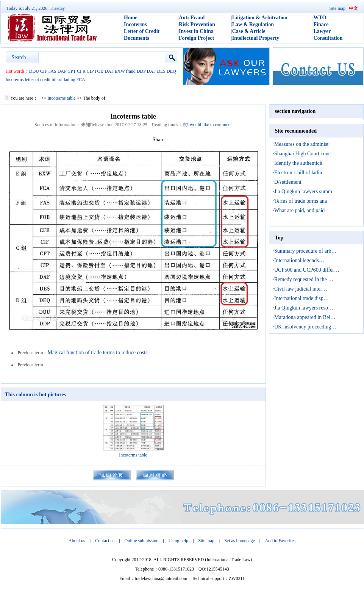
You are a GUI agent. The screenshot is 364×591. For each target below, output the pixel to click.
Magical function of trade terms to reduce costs (98, 353)
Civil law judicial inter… (301, 289)
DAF (151, 71)
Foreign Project (196, 38)
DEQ (171, 71)
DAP (62, 71)
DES (161, 71)
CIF (44, 71)
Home (131, 18)
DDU (34, 71)
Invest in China (196, 31)
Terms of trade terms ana (301, 201)
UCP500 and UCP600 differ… (307, 270)
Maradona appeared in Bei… (305, 317)
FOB (99, 71)
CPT (72, 71)
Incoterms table (61, 98)
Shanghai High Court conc (302, 154)
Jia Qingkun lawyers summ (303, 192)
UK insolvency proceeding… (305, 327)
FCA (80, 80)
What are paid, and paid (299, 210)
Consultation (328, 38)
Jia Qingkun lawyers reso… (304, 308)
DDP (141, 71)
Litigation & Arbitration (260, 18)
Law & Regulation (253, 24)
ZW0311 (237, 578)
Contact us (105, 541)
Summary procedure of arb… (305, 251)
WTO (320, 18)
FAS (52, 71)
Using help (178, 541)
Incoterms (135, 24)
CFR (81, 71)
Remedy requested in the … (304, 279)
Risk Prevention (197, 24)
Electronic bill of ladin (298, 173)
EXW (120, 71)
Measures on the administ (301, 144)
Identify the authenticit (298, 163)
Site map (337, 8)
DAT (109, 71)
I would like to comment (209, 125)
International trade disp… (302, 298)
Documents (137, 38)
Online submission (142, 541)
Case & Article (249, 31)
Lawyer (322, 31)
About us (77, 541)
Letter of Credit (142, 31)
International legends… (299, 260)
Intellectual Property (256, 38)
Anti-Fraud (192, 18)
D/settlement (288, 182)
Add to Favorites (280, 541)
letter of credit (37, 80)
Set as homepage (240, 541)
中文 (353, 8)
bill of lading (63, 80)
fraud (131, 71)
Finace (321, 24)
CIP (90, 71)
